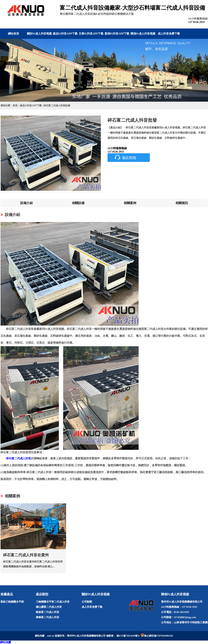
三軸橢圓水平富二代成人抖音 (53, 602)
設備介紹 (26, 203)
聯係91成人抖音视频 (143, 34)
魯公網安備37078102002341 (159, 636)
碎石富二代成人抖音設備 (57, 106)
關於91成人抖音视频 (39, 34)
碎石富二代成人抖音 (18, 458)
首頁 (15, 106)
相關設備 (78, 203)
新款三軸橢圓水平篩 (12, 602)
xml (49, 636)
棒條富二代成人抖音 (48, 617)
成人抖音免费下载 (169, 34)
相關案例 (130, 203)
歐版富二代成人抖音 (48, 612)
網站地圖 (6, 642)
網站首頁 (13, 34)
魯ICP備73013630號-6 (128, 636)
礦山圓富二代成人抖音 (49, 607)
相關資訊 (182, 203)
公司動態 (87, 602)
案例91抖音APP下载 (117, 34)
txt (53, 636)
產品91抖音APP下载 (65, 34)
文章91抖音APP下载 (91, 34)
